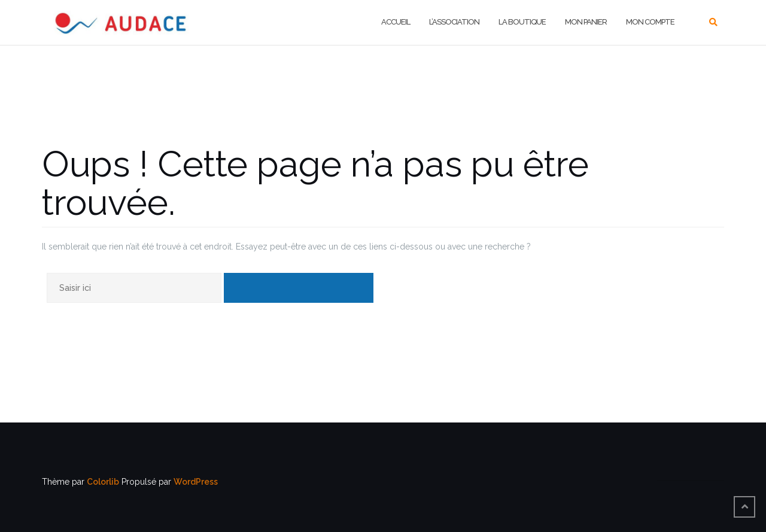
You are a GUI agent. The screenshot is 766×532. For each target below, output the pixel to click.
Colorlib (103, 482)
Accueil (396, 22)
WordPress (196, 482)
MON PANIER (586, 22)
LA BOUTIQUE (522, 22)
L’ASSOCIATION (454, 22)
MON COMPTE (650, 22)
